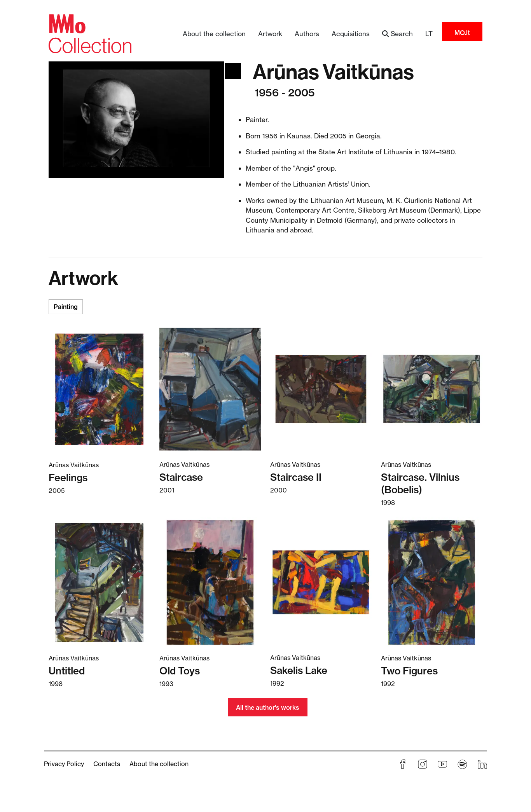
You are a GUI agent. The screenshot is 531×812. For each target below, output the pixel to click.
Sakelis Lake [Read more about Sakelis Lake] (299, 670)
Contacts (107, 764)
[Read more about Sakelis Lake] (321, 582)
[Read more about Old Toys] (210, 582)
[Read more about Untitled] (99, 582)
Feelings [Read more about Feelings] (68, 478)
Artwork (270, 34)
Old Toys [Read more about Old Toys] (180, 671)
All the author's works (268, 707)
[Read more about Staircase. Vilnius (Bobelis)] (432, 389)
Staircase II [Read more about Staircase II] (296, 477)
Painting (66, 307)
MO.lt (462, 33)
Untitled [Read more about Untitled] (67, 671)
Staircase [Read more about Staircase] (181, 477)
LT (429, 34)
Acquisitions (351, 34)
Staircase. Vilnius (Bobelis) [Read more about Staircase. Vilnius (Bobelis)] (420, 483)
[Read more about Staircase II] (321, 389)
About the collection (214, 34)
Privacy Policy (64, 764)
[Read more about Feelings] (99, 389)
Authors (307, 34)
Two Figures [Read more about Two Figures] (409, 671)
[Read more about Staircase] (210, 389)
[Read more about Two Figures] (432, 582)
